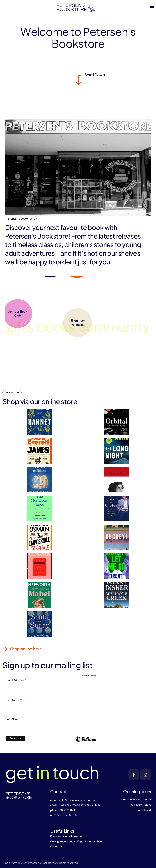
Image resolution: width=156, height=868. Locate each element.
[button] (22, 649)
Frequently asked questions (67, 836)
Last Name (13, 719)
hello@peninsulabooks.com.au (77, 800)
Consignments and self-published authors (76, 841)
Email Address (16, 680)
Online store (58, 847)
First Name (14, 700)
